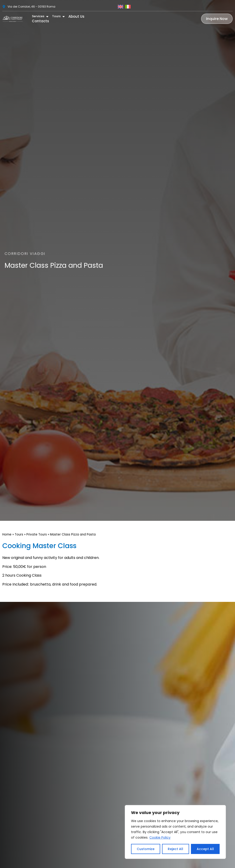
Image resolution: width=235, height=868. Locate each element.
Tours (19, 534)
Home (7, 534)
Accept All (205, 849)
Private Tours (37, 534)
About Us (76, 14)
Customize (146, 849)
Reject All (175, 849)
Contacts (41, 19)
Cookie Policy (160, 837)
